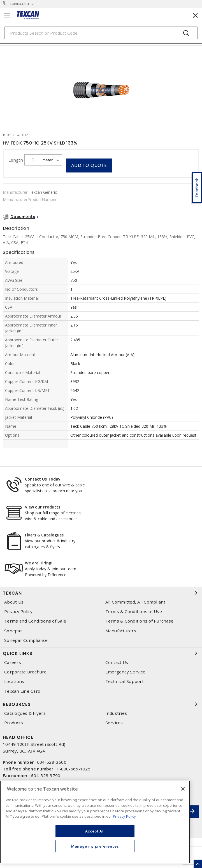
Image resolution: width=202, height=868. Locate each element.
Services (114, 723)
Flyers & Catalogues (44, 535)
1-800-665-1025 (23, 4)
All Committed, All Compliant (135, 602)
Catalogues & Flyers (25, 713)
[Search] (101, 33)
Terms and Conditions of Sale (35, 621)
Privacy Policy (18, 612)
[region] (95, 822)
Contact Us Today (43, 479)
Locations (14, 681)
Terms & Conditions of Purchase (140, 621)
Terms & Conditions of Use (134, 612)
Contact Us (117, 662)
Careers (13, 662)
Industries (116, 713)
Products (14, 723)
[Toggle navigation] (7, 15)
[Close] (183, 789)
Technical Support (125, 681)
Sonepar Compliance (26, 640)
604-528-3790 (46, 775)
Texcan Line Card (22, 691)
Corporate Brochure (25, 672)
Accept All (95, 831)
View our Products (43, 507)
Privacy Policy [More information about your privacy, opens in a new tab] (124, 816)
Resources (101, 704)
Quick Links (101, 653)
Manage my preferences (95, 846)
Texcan (101, 593)
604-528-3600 (52, 762)
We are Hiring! (39, 563)
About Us (14, 602)
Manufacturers (121, 631)
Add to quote (89, 165)
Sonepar (13, 631)
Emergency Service (125, 672)
